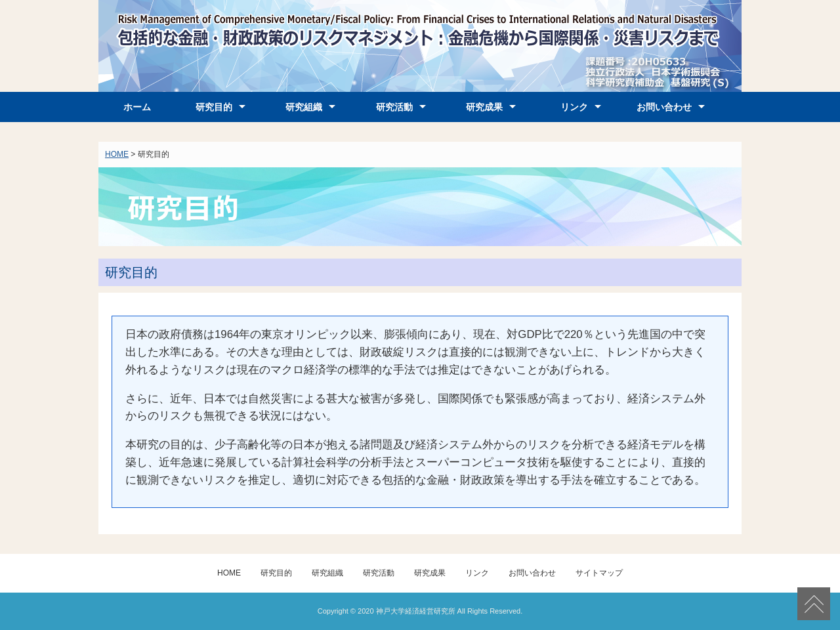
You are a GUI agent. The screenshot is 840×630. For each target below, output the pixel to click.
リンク (574, 107)
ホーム (137, 107)
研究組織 (304, 107)
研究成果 (484, 107)
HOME (117, 154)
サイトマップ (599, 573)
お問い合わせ (664, 107)
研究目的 (214, 107)
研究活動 (394, 107)
